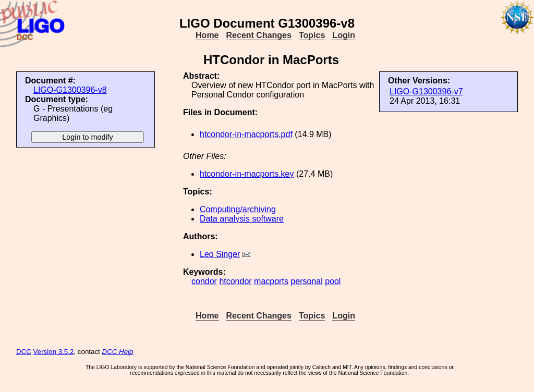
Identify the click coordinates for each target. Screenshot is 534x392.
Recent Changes (259, 35)
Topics (312, 35)
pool (333, 281)
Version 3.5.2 (54, 352)
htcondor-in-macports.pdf (246, 134)
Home (207, 35)
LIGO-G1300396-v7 (426, 91)
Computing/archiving (238, 209)
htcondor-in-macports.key (247, 174)
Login (344, 35)
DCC (24, 352)
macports (271, 281)
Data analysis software (242, 219)
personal (306, 281)
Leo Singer (220, 254)
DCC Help (118, 352)
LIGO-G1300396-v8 (70, 90)
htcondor (235, 281)
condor (204, 281)
